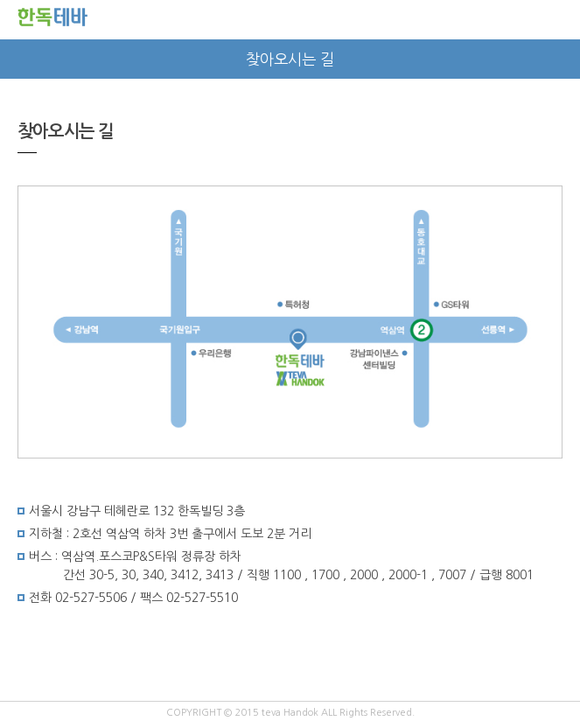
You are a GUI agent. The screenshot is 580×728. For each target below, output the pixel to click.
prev (20, 59)
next (560, 59)
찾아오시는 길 (290, 59)
